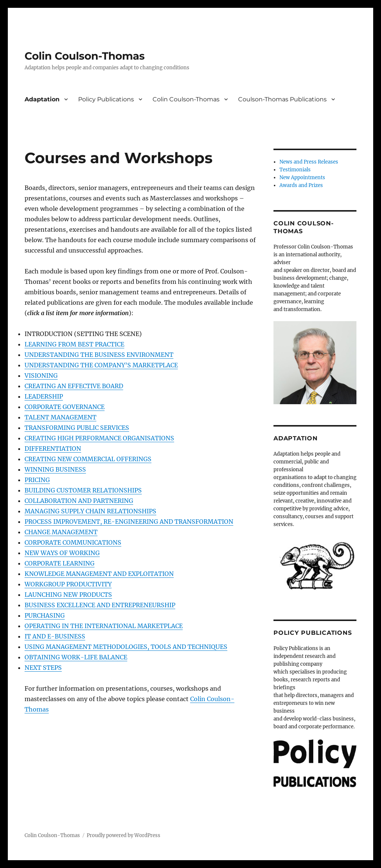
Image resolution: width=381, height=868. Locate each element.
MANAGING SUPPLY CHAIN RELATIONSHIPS (90, 511)
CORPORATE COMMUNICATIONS (73, 542)
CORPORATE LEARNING (60, 563)
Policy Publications (106, 99)
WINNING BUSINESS (55, 469)
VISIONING (41, 376)
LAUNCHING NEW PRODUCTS (68, 595)
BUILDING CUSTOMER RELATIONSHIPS (83, 490)
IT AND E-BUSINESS (55, 636)
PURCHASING (45, 615)
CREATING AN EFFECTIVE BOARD (74, 386)
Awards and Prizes (301, 185)
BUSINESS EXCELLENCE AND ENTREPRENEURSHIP (100, 605)
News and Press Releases (309, 162)
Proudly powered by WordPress (124, 835)
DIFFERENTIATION (53, 449)
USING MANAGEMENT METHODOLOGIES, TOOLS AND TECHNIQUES (126, 647)
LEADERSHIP (44, 396)
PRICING (37, 480)
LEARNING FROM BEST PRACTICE (74, 344)
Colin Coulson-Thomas (85, 56)
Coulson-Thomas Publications (282, 99)
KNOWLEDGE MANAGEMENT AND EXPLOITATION (99, 574)
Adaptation (42, 99)
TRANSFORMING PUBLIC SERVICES (77, 428)
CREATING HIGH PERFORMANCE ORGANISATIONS (99, 438)
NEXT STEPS (43, 668)
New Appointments (302, 178)
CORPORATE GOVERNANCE (65, 407)
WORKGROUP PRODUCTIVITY (68, 584)
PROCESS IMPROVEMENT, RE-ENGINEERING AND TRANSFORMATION (129, 522)
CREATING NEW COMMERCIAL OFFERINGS (88, 459)
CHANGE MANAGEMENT (61, 532)
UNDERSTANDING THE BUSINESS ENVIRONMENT (99, 355)
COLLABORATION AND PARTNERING (79, 501)
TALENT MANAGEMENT (60, 417)
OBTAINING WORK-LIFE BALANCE (76, 657)
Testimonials (295, 170)
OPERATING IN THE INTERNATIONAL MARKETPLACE (104, 626)
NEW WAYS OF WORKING (62, 553)
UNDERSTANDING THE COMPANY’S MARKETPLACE (101, 365)
